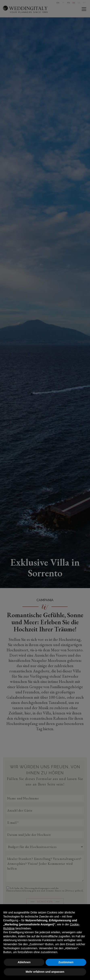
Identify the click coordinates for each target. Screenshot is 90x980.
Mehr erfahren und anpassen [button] (45, 972)
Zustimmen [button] (66, 962)
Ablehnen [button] (24, 962)
